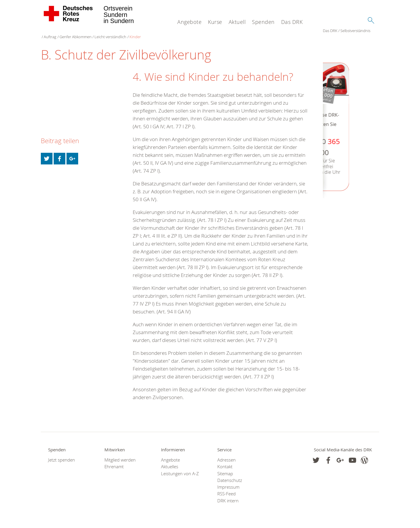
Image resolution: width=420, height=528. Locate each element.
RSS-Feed (226, 489)
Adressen (226, 455)
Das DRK (292, 22)
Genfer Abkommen (123, 32)
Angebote (189, 22)
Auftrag (98, 32)
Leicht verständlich (158, 32)
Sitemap (225, 469)
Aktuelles (170, 462)
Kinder (183, 32)
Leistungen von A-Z (180, 469)
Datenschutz (230, 476)
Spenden (263, 22)
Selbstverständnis (73, 32)
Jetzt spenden (62, 455)
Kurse (215, 22)
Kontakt (225, 462)
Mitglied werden (120, 455)
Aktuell (237, 22)
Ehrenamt (114, 462)
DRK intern (228, 496)
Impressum (228, 482)
